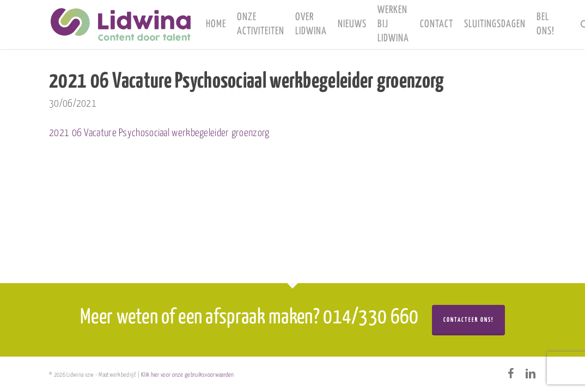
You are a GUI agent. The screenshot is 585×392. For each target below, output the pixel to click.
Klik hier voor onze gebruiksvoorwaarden (188, 375)
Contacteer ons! (468, 320)
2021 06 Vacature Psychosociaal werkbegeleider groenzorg (159, 133)
